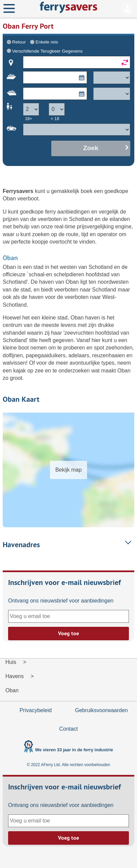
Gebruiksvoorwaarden (101, 710)
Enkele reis (47, 42)
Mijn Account (127, 9)
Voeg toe (68, 633)
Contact (68, 729)
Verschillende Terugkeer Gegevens (47, 51)
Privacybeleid (36, 710)
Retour (19, 42)
